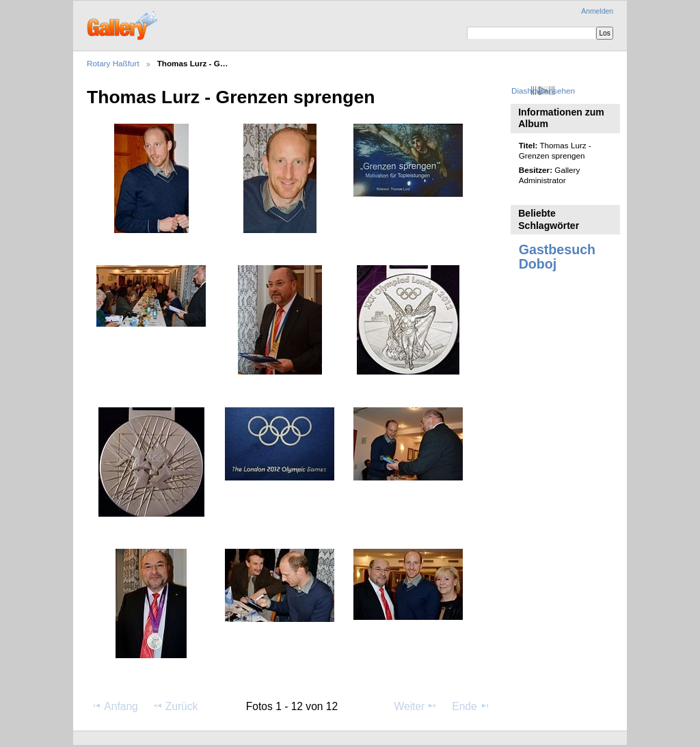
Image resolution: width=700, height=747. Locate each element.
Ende (471, 706)
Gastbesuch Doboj (557, 257)
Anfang (115, 706)
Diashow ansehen (543, 91)
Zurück (175, 706)
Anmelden (597, 11)
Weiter (416, 706)
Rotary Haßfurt (113, 63)
